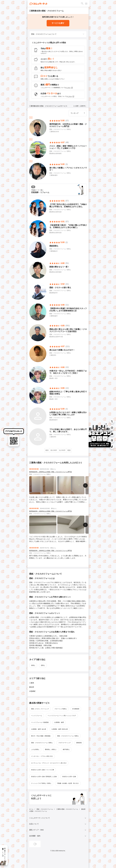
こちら (70, 88)
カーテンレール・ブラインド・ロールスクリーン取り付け (49, 763)
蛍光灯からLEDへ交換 (69, 777)
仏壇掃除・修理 (59, 722)
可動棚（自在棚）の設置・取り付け (68, 783)
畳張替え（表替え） (51, 749)
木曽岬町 (32, 691)
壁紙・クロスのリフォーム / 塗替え (42, 743)
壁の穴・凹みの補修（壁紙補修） (41, 736)
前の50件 (54, 450)
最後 (69, 450)
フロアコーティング (64, 743)
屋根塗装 (79, 743)
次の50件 (62, 450)
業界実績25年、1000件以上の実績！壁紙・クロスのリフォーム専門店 (51, 472)
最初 (47, 450)
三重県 (32, 683)
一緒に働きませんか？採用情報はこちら (4, 853)
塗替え (43, 665)
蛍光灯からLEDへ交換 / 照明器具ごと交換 (44, 777)
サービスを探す (58, 23)
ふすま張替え (35, 749)
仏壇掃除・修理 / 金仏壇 (39, 729)
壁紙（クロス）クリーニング (40, 709)
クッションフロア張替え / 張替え (41, 783)
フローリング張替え (61, 709)
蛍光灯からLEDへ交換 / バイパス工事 (43, 770)
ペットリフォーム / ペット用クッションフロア (62, 716)
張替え (33, 665)
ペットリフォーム (37, 716)
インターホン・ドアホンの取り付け (42, 756)
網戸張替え (66, 749)
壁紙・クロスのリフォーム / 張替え (68, 736)
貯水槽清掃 (76, 709)
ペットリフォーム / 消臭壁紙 (40, 722)
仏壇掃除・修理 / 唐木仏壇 (60, 729)
